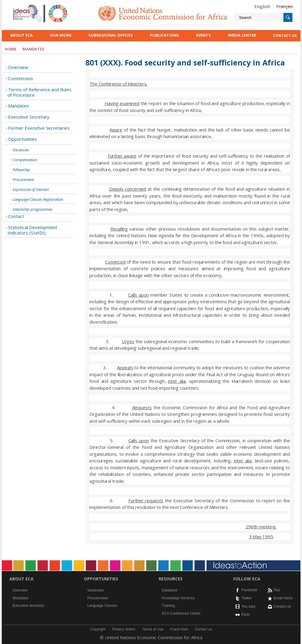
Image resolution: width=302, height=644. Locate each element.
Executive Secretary (29, 117)
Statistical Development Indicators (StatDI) (32, 230)
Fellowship (21, 170)
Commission (21, 78)
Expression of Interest (31, 189)
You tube (248, 606)
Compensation (25, 160)
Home (11, 49)
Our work (61, 35)
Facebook (249, 590)
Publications (164, 35)
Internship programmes (33, 209)
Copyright (98, 629)
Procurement (23, 180)
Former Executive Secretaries (39, 128)
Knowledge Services (178, 598)
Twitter (247, 598)
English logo (22, 6)
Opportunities (22, 139)
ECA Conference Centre (181, 613)
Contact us (282, 606)
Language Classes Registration (38, 199)
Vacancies (21, 150)
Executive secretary (28, 606)
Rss (277, 590)
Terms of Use (153, 629)
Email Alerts (283, 598)
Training (168, 606)
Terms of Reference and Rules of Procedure (39, 92)
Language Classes (102, 606)
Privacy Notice (124, 629)
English (262, 6)
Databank (170, 590)
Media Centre (242, 35)
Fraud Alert (179, 629)
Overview (18, 67)
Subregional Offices (111, 35)
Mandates (18, 106)
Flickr (246, 615)
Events (203, 35)
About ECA (21, 35)
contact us (285, 36)
